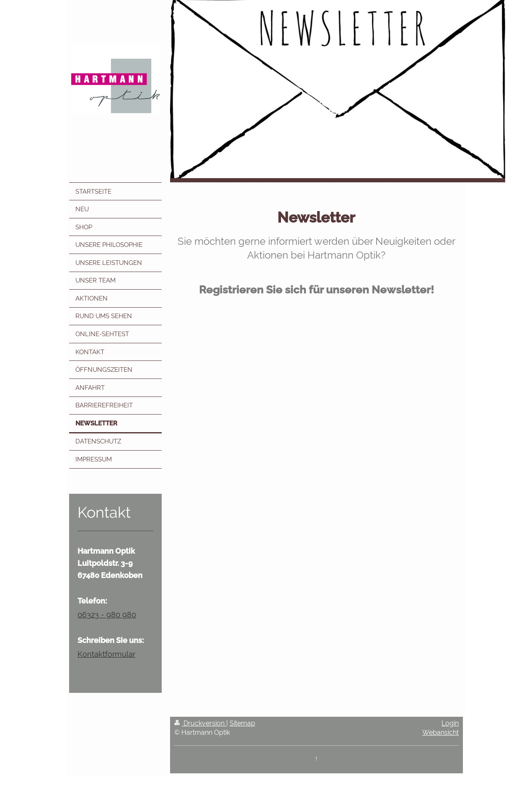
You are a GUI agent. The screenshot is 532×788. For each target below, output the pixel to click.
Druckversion (200, 723)
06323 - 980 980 (107, 615)
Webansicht (440, 732)
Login (450, 723)
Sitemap (242, 723)
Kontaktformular (106, 654)
